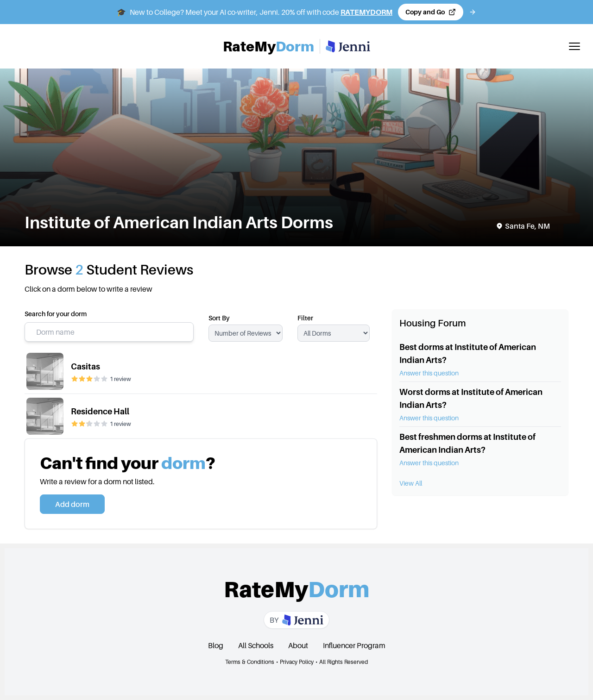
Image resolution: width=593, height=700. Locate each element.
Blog (216, 645)
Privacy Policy (297, 662)
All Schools (256, 645)
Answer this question (429, 373)
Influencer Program (354, 645)
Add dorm (72, 504)
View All (411, 483)
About (298, 645)
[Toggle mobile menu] (574, 46)
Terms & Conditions (250, 662)
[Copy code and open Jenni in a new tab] (431, 12)
